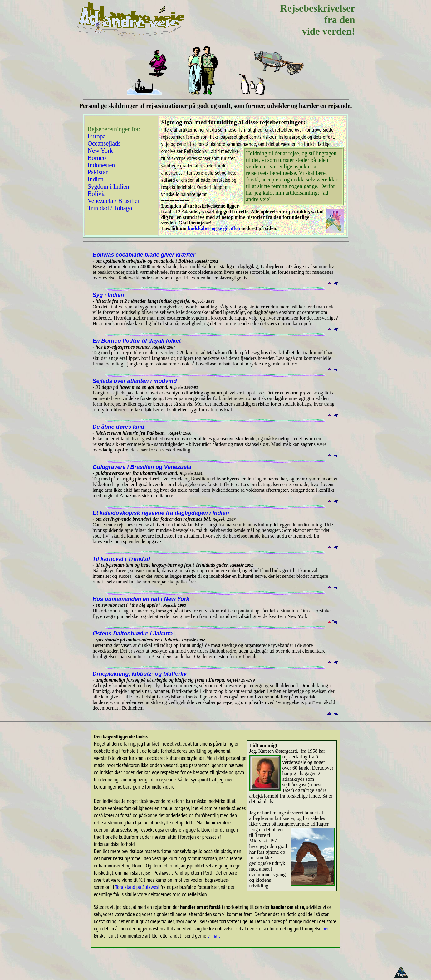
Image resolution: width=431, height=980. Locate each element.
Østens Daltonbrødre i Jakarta (133, 634)
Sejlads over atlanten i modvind (135, 381)
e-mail (213, 936)
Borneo (98, 158)
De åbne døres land (119, 427)
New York (100, 151)
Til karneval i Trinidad (121, 559)
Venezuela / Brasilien (114, 201)
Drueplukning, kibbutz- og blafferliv (140, 674)
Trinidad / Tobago (110, 208)
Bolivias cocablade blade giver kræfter (144, 255)
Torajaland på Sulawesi (137, 887)
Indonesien (101, 165)
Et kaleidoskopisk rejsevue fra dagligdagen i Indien (161, 513)
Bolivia (97, 194)
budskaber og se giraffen (214, 228)
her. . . (328, 928)
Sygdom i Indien (108, 186)
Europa (97, 136)
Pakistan (98, 172)
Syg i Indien (108, 295)
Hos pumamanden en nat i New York (141, 599)
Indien (96, 179)
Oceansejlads (104, 143)
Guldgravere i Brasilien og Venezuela (142, 467)
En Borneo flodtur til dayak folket (137, 341)
